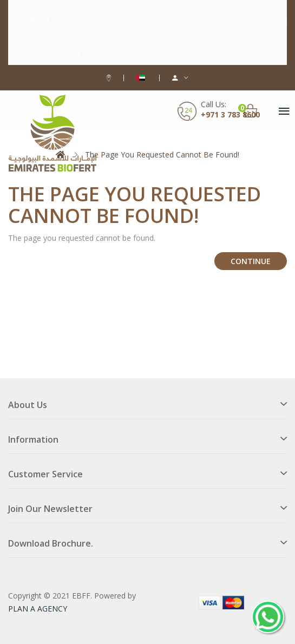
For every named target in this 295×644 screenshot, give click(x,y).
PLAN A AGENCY (38, 609)
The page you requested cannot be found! (162, 155)
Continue (251, 261)
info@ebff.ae (38, 20)
